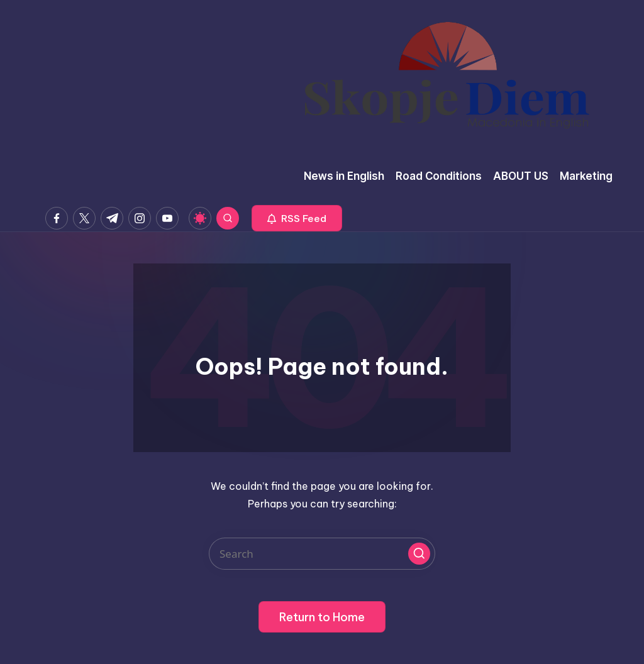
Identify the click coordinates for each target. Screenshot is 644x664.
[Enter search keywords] (322, 554)
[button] (297, 218)
